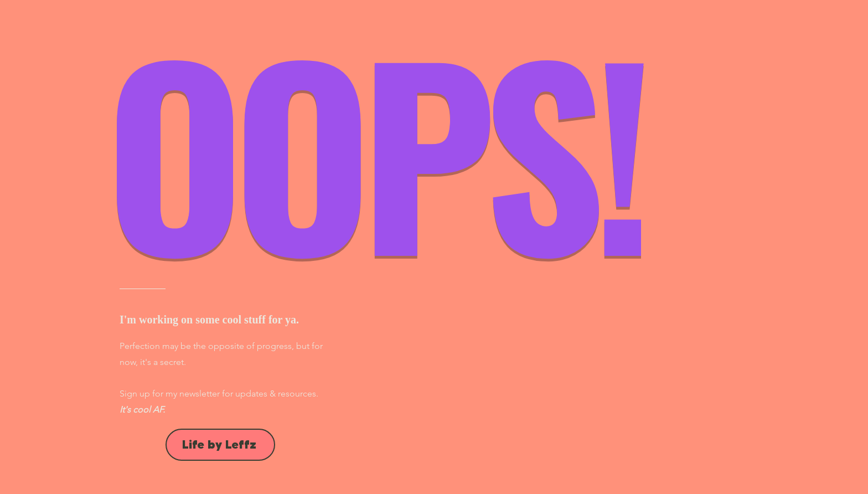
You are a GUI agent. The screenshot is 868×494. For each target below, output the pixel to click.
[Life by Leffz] (220, 445)
